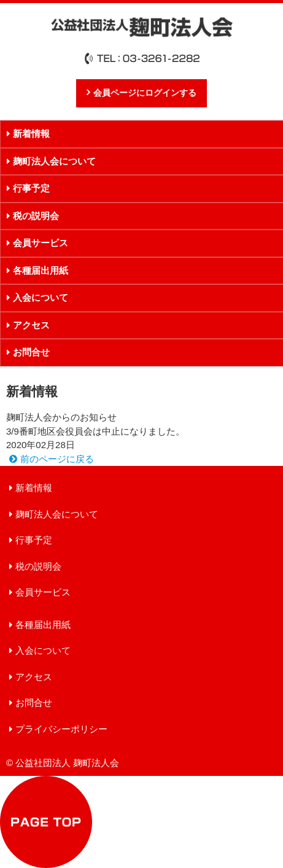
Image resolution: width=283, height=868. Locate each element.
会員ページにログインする (145, 93)
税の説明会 (38, 566)
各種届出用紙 (43, 625)
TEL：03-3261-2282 (142, 58)
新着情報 (34, 488)
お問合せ (34, 703)
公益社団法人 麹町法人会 (142, 27)
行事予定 (34, 540)
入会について (43, 650)
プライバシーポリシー (61, 729)
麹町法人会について (57, 514)
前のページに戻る (57, 459)
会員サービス (43, 592)
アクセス (34, 677)
